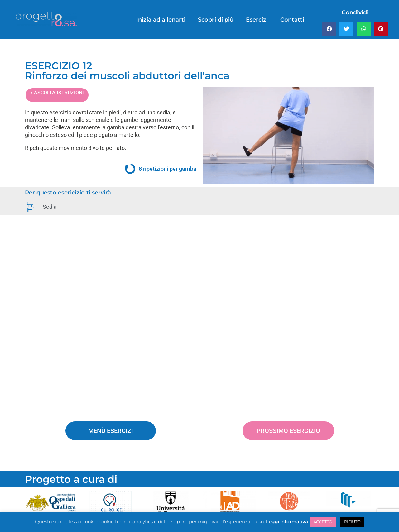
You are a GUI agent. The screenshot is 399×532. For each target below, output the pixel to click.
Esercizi (257, 20)
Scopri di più (216, 20)
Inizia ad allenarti (161, 20)
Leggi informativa (287, 522)
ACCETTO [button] (323, 522)
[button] (329, 29)
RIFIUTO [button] (352, 522)
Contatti (292, 20)
